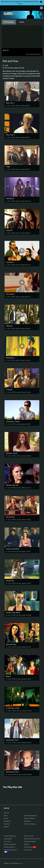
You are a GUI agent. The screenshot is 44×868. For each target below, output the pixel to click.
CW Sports (7, 821)
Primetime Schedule (30, 816)
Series (6, 816)
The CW (4, 8)
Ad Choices (7, 841)
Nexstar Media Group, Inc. (32, 839)
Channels (7, 824)
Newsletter (27, 821)
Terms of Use (28, 850)
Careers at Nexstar (30, 841)
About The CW (29, 836)
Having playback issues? (33, 54)
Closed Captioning (10, 836)
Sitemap (26, 844)
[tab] (9, 22)
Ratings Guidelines (10, 844)
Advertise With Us (9, 847)
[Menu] (41, 8)
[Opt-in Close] (41, 2)
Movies (6, 818)
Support (6, 827)
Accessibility (8, 839)
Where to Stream (29, 818)
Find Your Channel (30, 824)
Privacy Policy (28, 2)
